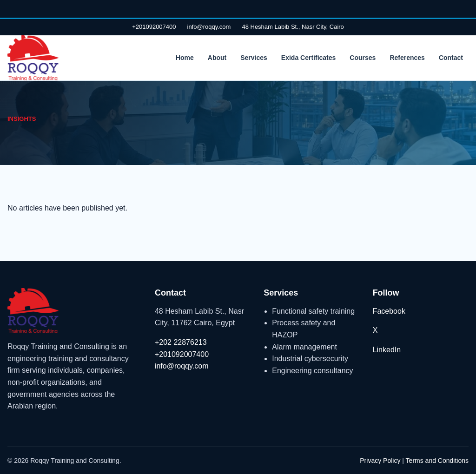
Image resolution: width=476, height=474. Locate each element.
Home (185, 58)
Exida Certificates (309, 58)
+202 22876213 (181, 342)
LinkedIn (387, 350)
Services (254, 58)
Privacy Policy (380, 461)
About (217, 58)
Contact (451, 58)
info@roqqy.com (209, 27)
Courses (363, 58)
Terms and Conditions (437, 461)
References (407, 58)
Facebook (389, 311)
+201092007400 (154, 27)
